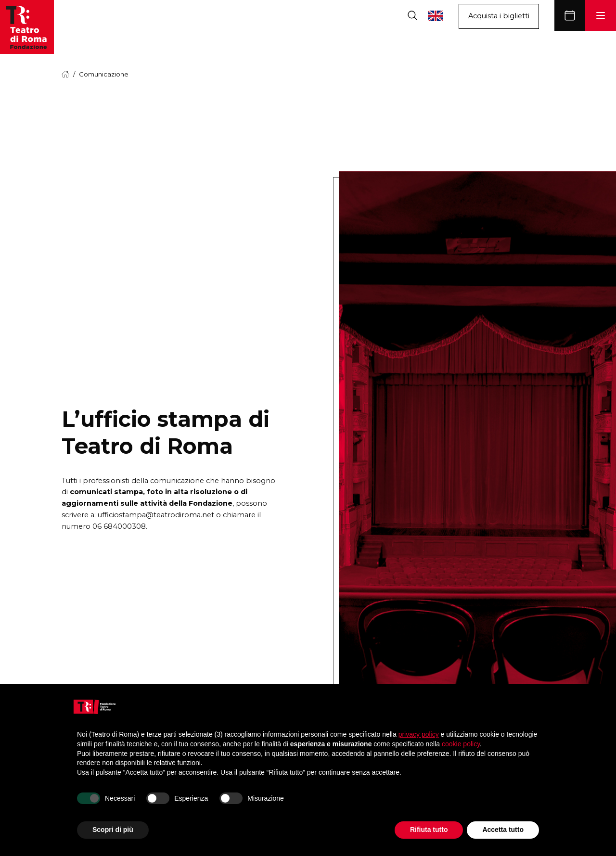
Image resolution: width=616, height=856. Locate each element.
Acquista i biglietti (499, 16)
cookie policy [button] (461, 744)
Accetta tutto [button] (503, 830)
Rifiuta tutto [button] (429, 830)
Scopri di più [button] (113, 830)
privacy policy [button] (419, 734)
